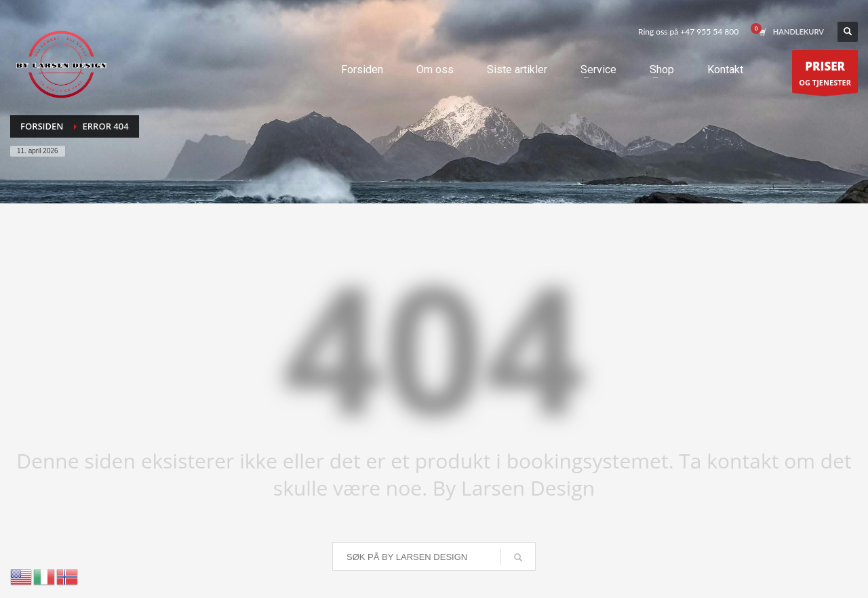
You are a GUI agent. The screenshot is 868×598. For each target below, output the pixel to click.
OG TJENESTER (825, 75)
